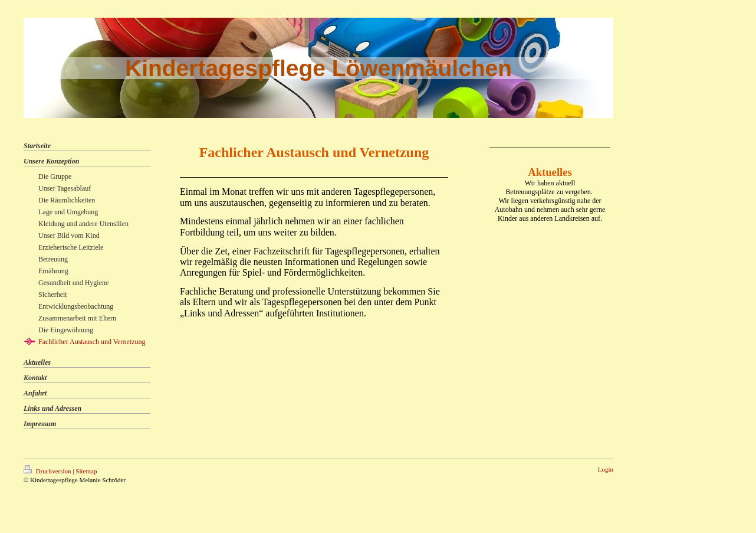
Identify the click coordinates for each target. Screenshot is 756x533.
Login (606, 469)
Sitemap (86, 471)
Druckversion (48, 471)
